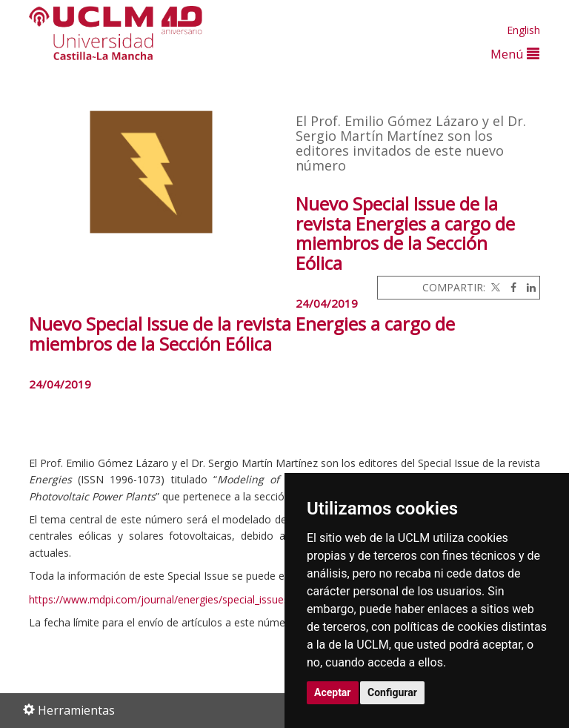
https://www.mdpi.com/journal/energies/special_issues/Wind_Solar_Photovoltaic (220, 599)
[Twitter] (494, 287)
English (523, 30)
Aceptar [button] (333, 692)
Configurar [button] (392, 692)
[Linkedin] (528, 287)
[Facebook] (510, 287)
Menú (515, 54)
